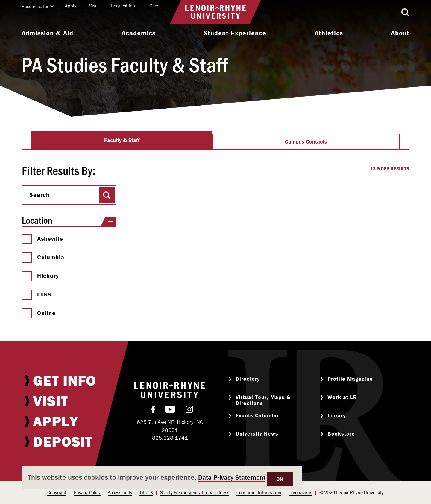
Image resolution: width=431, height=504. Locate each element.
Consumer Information (259, 492)
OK (280, 479)
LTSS (37, 294)
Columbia (43, 257)
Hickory (40, 276)
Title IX (146, 492)
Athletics (329, 33)
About (400, 33)
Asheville (43, 239)
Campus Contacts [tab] (306, 142)
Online (39, 313)
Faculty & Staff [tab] (122, 140)
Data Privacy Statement (232, 478)
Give (154, 6)
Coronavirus (300, 492)
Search (40, 195)
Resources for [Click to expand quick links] (38, 6)
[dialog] (162, 478)
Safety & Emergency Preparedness (195, 492)
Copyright (57, 492)
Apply (71, 6)
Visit (94, 6)
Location (69, 220)
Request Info (124, 6)
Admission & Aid (47, 33)
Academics (139, 33)
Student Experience (235, 33)
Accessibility (120, 492)
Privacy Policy (87, 492)
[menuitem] (47, 34)
